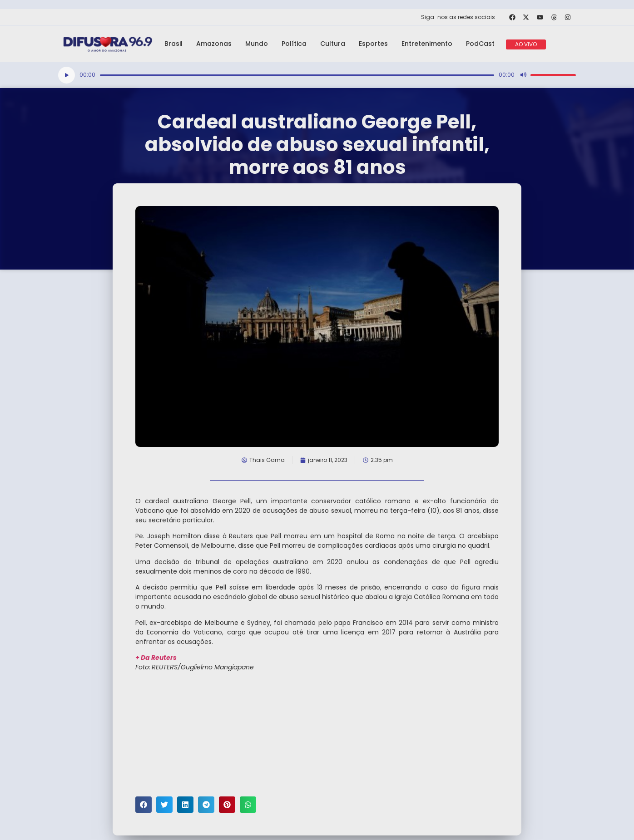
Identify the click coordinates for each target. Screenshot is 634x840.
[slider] (297, 75)
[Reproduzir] (67, 75)
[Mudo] (523, 75)
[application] (317, 75)
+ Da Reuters (156, 658)
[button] (144, 805)
